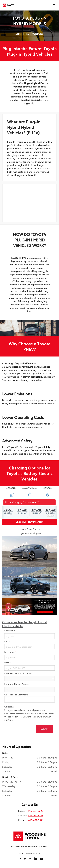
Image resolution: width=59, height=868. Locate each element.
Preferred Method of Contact (18, 673)
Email (7, 641)
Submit (44, 729)
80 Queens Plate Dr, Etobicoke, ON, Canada (30, 846)
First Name (10, 631)
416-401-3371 (36, 820)
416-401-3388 (36, 815)
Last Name (10, 652)
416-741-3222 (36, 811)
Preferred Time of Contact (17, 684)
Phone (7, 663)
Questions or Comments (16, 695)
